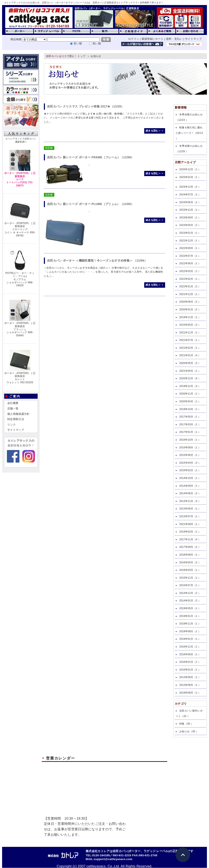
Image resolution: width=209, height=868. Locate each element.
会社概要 (13, 403)
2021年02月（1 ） (190, 348)
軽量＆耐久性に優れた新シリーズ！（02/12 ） (189, 133)
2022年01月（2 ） (190, 286)
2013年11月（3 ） (190, 501)
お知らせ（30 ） (189, 731)
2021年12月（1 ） (190, 294)
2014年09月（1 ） (190, 486)
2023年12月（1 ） (190, 210)
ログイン (134, 39)
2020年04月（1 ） (190, 401)
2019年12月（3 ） (190, 386)
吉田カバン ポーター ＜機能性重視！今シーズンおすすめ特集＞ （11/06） (97, 261)
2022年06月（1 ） (190, 263)
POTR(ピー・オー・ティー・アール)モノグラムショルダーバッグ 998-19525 (20, 279)
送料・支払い (174, 39)
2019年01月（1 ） (190, 616)
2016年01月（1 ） (190, 662)
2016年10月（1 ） (190, 440)
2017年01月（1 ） (190, 432)
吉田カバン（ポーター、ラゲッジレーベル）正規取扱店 (107, 8)
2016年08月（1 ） (190, 555)
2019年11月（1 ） (190, 317)
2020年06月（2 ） (190, 302)
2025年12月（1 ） (190, 169)
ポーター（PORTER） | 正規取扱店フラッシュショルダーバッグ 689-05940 (20, 329)
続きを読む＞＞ (155, 131)
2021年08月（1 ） (190, 524)
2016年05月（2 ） (190, 562)
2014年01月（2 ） (190, 601)
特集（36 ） (186, 724)
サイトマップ (193, 39)
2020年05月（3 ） (190, 363)
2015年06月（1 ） (190, 455)
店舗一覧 (13, 408)
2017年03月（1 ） (190, 424)
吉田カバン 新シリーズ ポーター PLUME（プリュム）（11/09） (90, 204)
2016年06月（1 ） (190, 654)
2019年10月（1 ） (190, 409)
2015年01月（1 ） (190, 670)
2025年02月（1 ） (190, 177)
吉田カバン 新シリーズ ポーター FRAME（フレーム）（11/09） (90, 157)
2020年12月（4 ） (190, 378)
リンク (11, 425)
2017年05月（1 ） (190, 417)
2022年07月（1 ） (190, 256)
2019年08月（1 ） (190, 693)
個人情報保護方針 (18, 414)
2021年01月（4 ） (190, 355)
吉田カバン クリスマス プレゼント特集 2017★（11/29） (85, 106)
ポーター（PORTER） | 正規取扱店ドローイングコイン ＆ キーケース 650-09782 (20, 229)
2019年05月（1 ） (190, 608)
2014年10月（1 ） (190, 478)
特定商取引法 (16, 419)
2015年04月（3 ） (190, 463)
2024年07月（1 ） (190, 195)
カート (159, 39)
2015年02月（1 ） (190, 470)
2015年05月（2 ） (190, 325)
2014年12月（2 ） (190, 593)
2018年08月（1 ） (190, 631)
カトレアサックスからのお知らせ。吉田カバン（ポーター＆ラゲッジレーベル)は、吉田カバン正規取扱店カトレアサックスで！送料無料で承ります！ (84, 3)
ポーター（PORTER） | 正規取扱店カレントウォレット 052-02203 (20, 378)
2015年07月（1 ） (190, 585)
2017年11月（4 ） (190, 539)
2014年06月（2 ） (190, 493)
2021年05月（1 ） (190, 371)
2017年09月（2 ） (190, 547)
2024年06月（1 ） (190, 202)
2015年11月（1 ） (190, 578)
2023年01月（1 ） (190, 233)
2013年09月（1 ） (190, 677)
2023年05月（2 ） (190, 225)
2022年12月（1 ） (190, 241)
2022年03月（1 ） (190, 271)
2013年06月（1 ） (190, 509)
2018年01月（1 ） (190, 639)
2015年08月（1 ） (190, 448)
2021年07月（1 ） (190, 340)
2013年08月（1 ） (190, 685)
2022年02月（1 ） (190, 279)
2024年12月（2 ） (190, 187)
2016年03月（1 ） (190, 570)
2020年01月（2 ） (190, 310)
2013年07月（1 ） (190, 516)
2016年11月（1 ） (190, 647)
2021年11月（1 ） (190, 333)
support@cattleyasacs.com (113, 859)
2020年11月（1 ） (190, 394)
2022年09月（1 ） (190, 248)
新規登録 (147, 39)
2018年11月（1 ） (190, 624)
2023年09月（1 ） (190, 218)
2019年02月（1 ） (190, 532)
